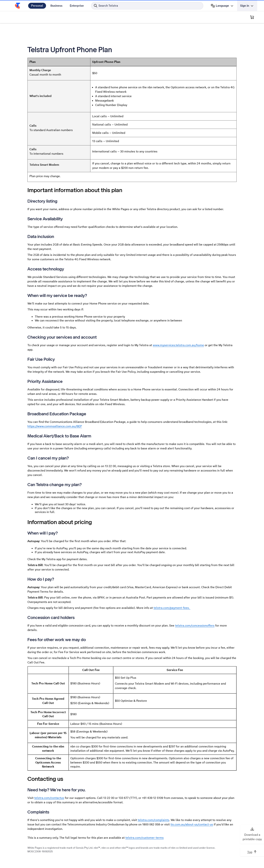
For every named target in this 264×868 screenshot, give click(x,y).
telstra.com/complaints (153, 820)
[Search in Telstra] (147, 6)
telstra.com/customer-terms (145, 838)
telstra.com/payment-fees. (172, 608)
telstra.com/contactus (49, 798)
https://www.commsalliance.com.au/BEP (55, 426)
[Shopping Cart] (252, 17)
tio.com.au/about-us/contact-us (192, 824)
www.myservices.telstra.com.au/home (178, 345)
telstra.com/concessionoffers (195, 626)
